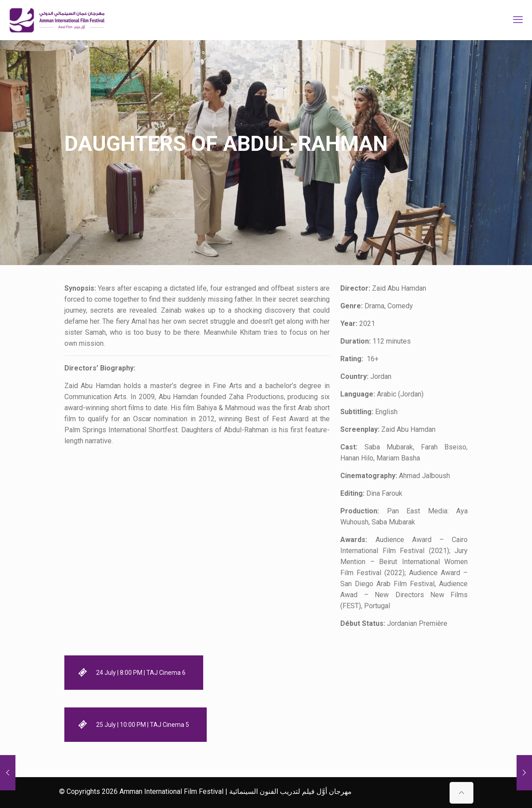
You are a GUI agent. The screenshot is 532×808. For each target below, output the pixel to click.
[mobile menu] (518, 20)
